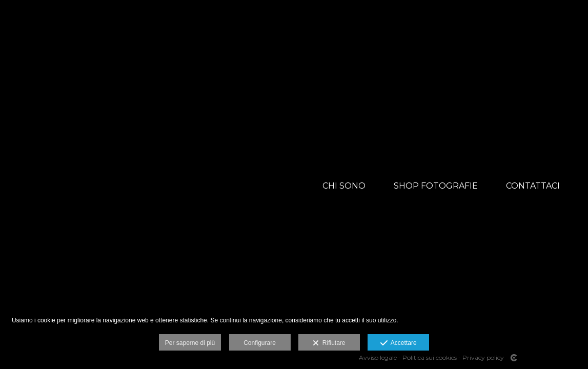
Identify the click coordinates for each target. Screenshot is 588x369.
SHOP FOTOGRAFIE (436, 186)
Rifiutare (329, 343)
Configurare (260, 343)
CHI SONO (344, 186)
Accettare (399, 343)
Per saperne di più (190, 343)
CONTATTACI (533, 186)
